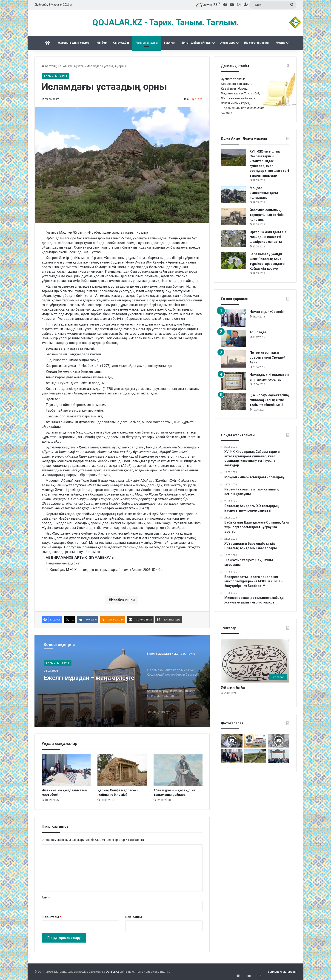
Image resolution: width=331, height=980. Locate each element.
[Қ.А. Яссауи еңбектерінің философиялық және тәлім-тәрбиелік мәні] (234, 401)
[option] (122, 681)
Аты (46, 897)
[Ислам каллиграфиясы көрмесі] (232, 741)
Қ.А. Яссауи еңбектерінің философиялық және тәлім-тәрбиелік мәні (269, 400)
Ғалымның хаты (147, 43)
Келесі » (227, 113)
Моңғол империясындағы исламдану (264, 193)
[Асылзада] (234, 338)
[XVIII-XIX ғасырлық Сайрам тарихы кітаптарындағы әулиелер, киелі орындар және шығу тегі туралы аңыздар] (234, 158)
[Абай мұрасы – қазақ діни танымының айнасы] (178, 770)
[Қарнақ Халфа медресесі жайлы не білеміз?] (122, 770)
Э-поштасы (51, 917)
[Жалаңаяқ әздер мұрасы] (255, 756)
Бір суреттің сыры (257, 43)
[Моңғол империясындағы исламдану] (234, 194)
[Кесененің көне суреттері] (279, 741)
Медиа (280, 43)
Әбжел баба (233, 688)
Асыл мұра (228, 43)
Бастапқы (50, 66)
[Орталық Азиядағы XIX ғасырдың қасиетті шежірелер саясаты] (234, 238)
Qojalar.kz (112, 972)
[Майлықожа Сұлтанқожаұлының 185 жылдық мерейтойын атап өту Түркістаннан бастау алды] (255, 741)
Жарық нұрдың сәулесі (74, 43)
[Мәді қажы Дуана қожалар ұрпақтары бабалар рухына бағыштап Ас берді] (279, 756)
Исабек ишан (123, 600)
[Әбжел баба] (255, 661)
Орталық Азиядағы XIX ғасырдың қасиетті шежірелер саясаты (268, 237)
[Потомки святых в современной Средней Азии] (234, 359)
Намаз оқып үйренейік (268, 312)
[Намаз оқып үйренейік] (234, 318)
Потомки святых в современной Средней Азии (268, 357)
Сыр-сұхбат (121, 43)
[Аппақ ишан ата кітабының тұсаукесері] (232, 756)
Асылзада (258, 332)
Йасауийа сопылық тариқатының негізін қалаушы (267, 215)
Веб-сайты (134, 917)
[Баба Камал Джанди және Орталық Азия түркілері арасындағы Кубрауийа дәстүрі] (234, 260)
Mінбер (102, 43)
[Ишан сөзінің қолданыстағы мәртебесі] (66, 770)
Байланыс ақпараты (282, 972)
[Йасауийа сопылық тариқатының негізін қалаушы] (234, 216)
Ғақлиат (170, 43)
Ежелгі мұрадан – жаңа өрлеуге (83, 682)
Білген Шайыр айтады (196, 43)
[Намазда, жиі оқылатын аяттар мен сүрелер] (234, 381)
